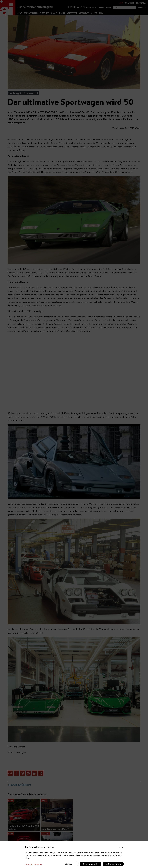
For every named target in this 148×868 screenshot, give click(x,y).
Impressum (38, 864)
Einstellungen (68, 864)
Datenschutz (29, 864)
